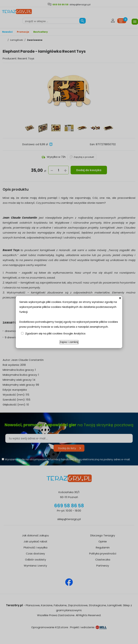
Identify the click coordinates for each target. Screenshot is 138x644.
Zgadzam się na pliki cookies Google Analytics (55, 333)
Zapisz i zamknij (69, 342)
